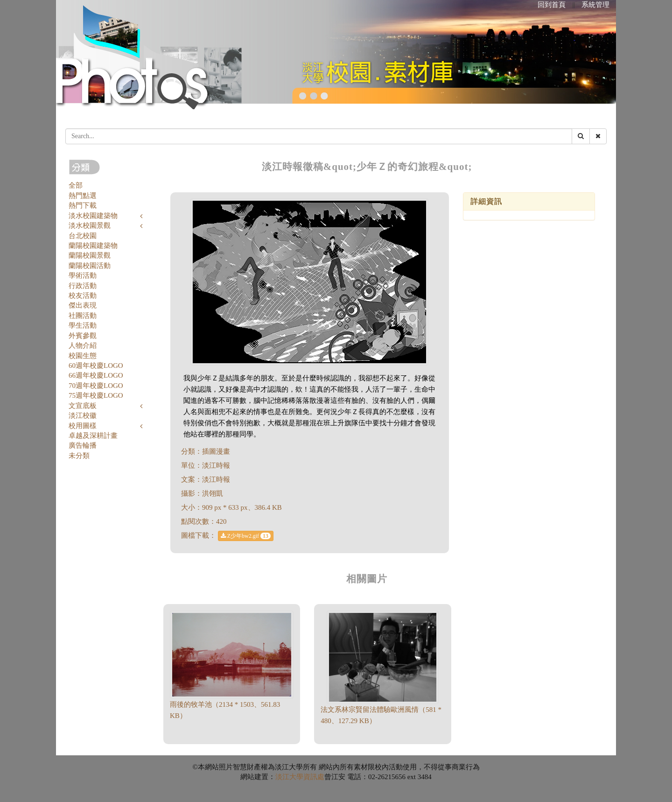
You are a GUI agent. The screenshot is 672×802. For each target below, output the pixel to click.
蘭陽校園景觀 (90, 255)
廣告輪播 (83, 445)
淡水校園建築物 (93, 216)
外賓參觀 (83, 336)
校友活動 (83, 295)
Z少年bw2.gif (246, 536)
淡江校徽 (83, 415)
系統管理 (595, 5)
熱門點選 (83, 196)
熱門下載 (83, 205)
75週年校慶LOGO (96, 395)
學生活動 (83, 325)
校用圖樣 (83, 426)
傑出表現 (83, 305)
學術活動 (83, 275)
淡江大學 (289, 777)
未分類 (79, 456)
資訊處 (314, 777)
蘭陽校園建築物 (93, 246)
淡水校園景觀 (90, 225)
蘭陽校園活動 (90, 266)
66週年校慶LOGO (96, 375)
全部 (76, 185)
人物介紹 (83, 345)
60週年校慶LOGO (96, 366)
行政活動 (83, 286)
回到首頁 (552, 5)
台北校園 (83, 236)
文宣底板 (83, 406)
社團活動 (83, 316)
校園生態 (83, 356)
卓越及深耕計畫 (93, 436)
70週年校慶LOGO (96, 386)
